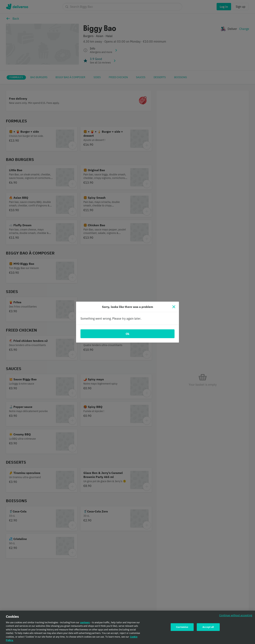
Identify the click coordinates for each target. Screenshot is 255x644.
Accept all (208, 628)
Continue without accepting (236, 617)
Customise (182, 628)
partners (85, 624)
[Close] (174, 307)
